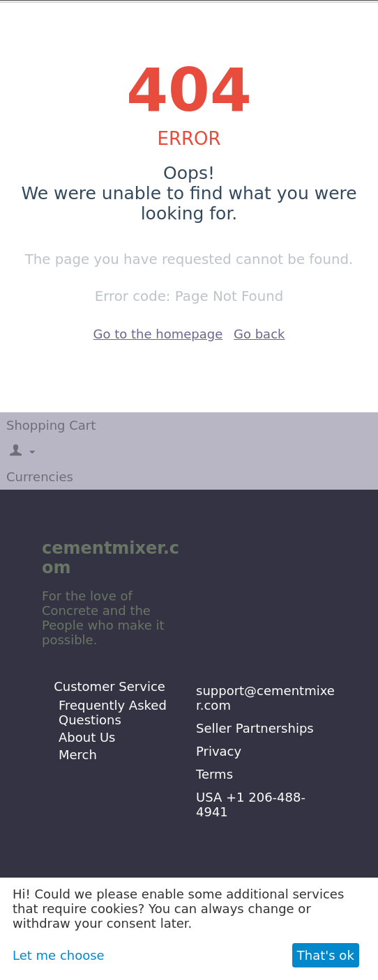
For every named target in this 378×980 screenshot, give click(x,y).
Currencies (40, 477)
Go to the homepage (158, 334)
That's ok (326, 955)
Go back (259, 334)
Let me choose (59, 955)
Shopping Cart (51, 425)
